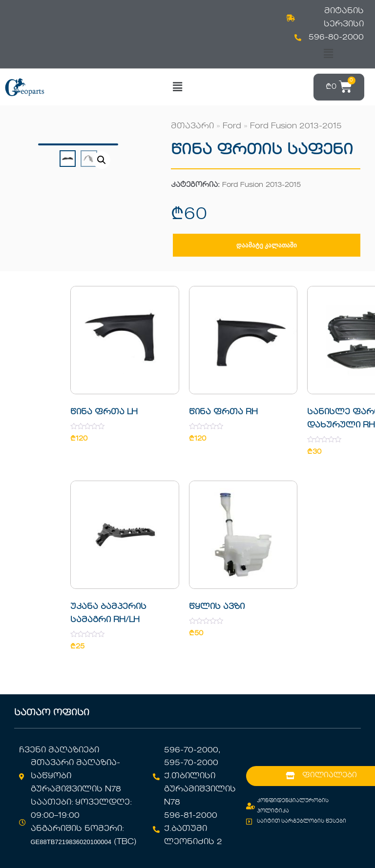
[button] (328, 54)
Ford (232, 126)
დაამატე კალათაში (267, 245)
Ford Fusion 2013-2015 (296, 126)
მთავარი (192, 126)
